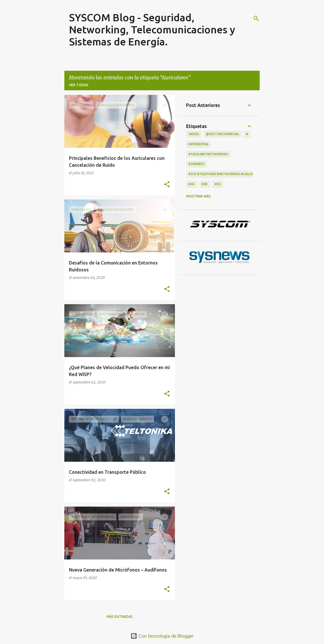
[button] (167, 185)
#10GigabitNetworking (208, 154)
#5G (218, 184)
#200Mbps (196, 164)
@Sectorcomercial (222, 134)
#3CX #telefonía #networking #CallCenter (225, 174)
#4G (192, 184)
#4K (205, 184)
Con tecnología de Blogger (162, 636)
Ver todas (79, 85)
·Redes (194, 134)
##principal (198, 144)
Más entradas (120, 617)
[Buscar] (256, 18)
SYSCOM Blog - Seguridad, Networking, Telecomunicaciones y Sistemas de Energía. (152, 29)
